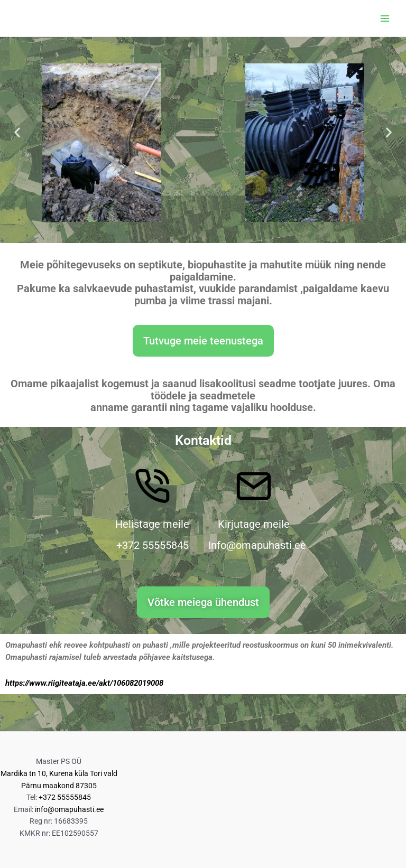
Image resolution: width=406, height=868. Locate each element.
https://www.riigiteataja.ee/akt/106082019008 (84, 683)
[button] (17, 132)
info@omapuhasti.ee (69, 809)
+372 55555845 (65, 797)
